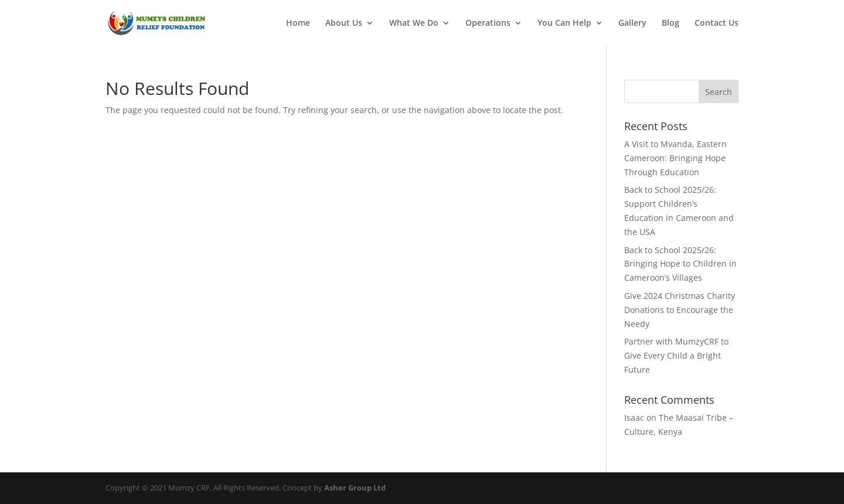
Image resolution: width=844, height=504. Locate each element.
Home (298, 23)
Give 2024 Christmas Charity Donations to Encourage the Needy (680, 310)
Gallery (632, 23)
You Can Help (564, 23)
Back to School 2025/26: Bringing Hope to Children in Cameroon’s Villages (680, 264)
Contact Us (717, 23)
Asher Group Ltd (355, 488)
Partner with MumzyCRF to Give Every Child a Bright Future (676, 355)
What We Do (414, 23)
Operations (488, 23)
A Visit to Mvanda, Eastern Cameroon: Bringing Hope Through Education (675, 158)
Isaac (634, 418)
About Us (344, 23)
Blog (671, 23)
